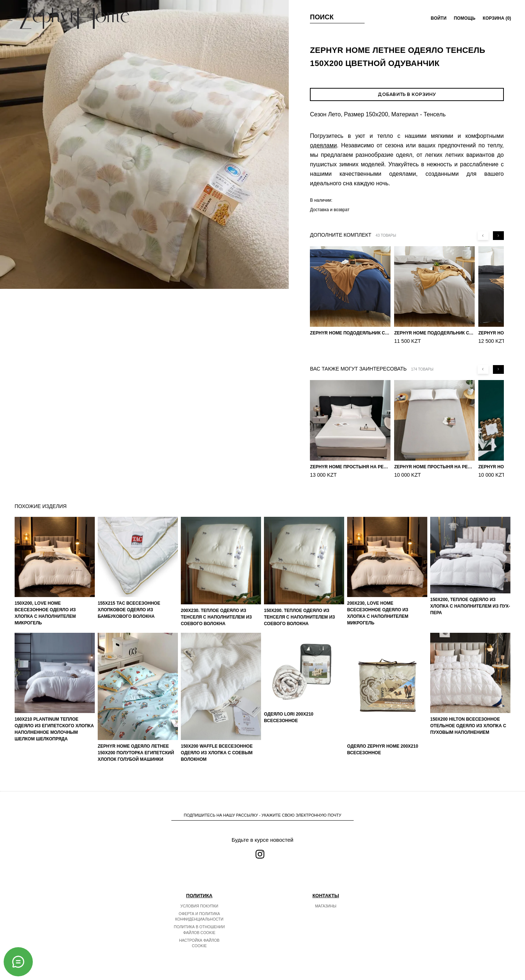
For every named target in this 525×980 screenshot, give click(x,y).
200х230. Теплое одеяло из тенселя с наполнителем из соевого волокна (216, 617)
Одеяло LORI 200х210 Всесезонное (289, 717)
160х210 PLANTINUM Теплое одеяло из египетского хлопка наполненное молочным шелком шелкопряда (54, 729)
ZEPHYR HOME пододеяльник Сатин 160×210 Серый (434, 333)
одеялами (323, 145)
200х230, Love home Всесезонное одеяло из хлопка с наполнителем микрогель (378, 613)
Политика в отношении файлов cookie (199, 930)
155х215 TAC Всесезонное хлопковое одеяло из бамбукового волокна (129, 610)
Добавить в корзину (407, 94)
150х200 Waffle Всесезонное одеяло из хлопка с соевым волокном (217, 753)
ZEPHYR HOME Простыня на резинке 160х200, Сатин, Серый (434, 467)
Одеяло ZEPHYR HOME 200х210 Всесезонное (383, 749)
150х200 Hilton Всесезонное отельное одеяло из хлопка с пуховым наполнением (468, 726)
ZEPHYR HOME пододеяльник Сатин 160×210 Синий (350, 333)
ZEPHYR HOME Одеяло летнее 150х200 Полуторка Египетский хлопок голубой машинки (136, 753)
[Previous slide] (483, 236)
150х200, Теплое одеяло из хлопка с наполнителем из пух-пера (470, 606)
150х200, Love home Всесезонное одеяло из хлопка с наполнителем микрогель (45, 613)
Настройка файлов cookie (199, 943)
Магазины (326, 906)
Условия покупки (199, 906)
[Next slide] (498, 236)
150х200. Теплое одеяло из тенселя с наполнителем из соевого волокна (300, 617)
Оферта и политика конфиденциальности (199, 917)
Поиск (322, 17)
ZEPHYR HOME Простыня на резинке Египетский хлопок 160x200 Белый (350, 467)
